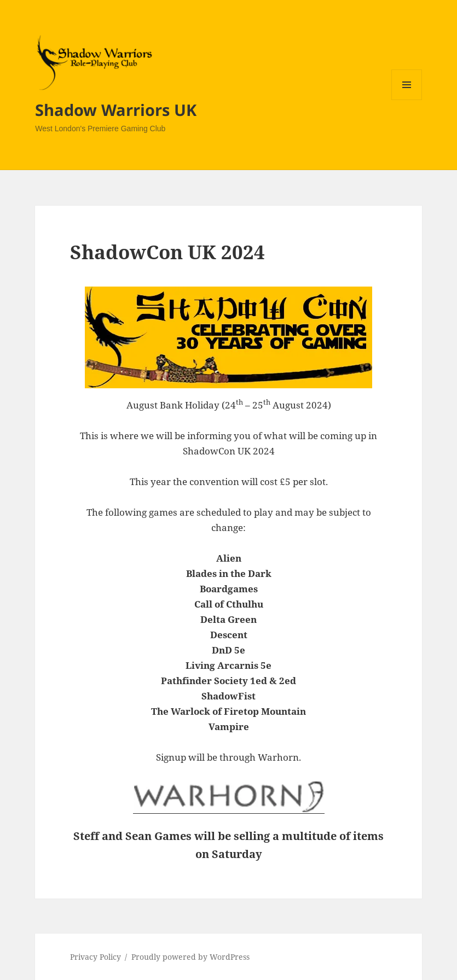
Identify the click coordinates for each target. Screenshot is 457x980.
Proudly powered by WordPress (190, 957)
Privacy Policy (96, 957)
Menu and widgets (407, 100)
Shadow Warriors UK (116, 110)
